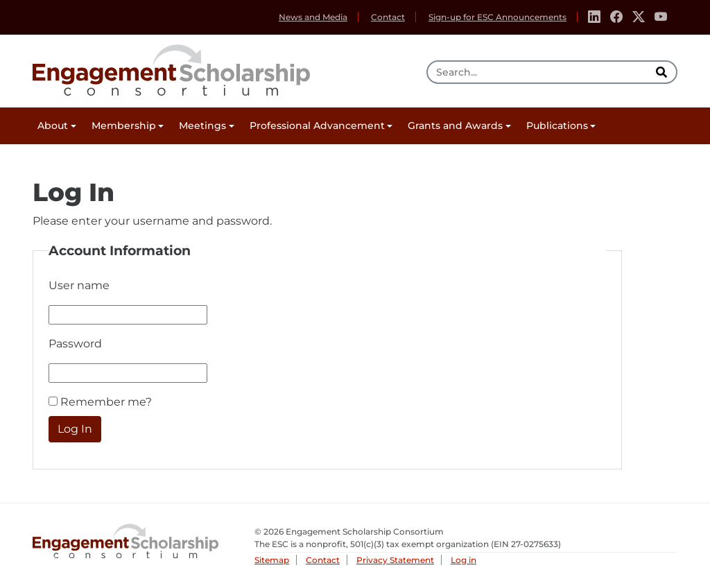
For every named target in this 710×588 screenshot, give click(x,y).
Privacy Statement (395, 560)
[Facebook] (616, 17)
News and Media (313, 17)
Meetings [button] (202, 126)
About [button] (53, 126)
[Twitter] (639, 17)
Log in (464, 560)
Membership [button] (124, 126)
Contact (388, 17)
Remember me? (106, 402)
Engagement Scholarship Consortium (171, 68)
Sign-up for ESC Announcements (497, 17)
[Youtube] (661, 17)
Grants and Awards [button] (455, 126)
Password (75, 344)
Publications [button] (557, 126)
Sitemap (272, 560)
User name (79, 285)
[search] (663, 72)
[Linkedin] (594, 17)
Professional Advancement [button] (317, 126)
